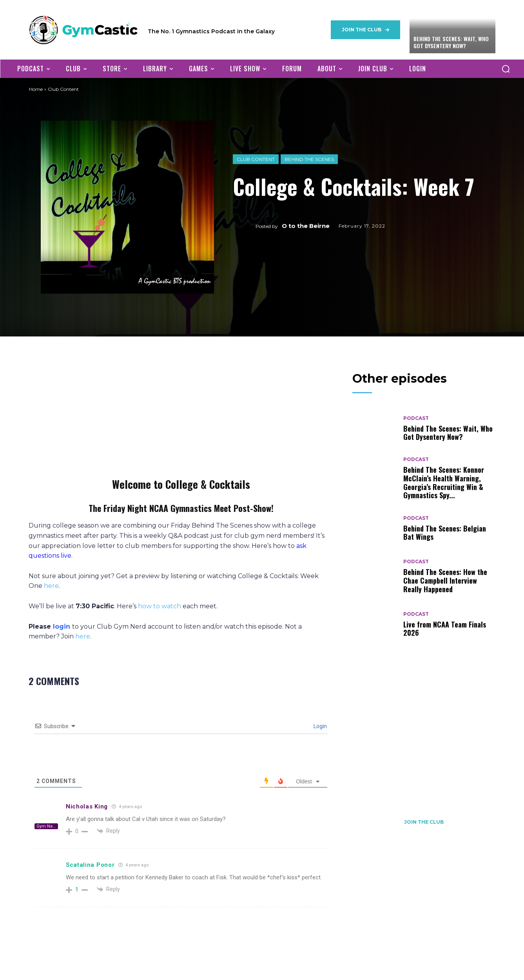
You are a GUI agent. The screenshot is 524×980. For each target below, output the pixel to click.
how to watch (160, 606)
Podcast (416, 418)
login (62, 627)
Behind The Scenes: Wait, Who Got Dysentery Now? (451, 42)
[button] (506, 69)
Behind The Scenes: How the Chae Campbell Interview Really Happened (445, 580)
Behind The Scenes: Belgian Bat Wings (445, 533)
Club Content (256, 159)
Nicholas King (87, 806)
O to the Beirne (306, 226)
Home (36, 89)
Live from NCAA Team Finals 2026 (445, 629)
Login (320, 726)
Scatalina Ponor (90, 865)
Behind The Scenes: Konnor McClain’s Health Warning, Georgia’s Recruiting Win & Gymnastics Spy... (444, 482)
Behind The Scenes (309, 159)
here (51, 586)
